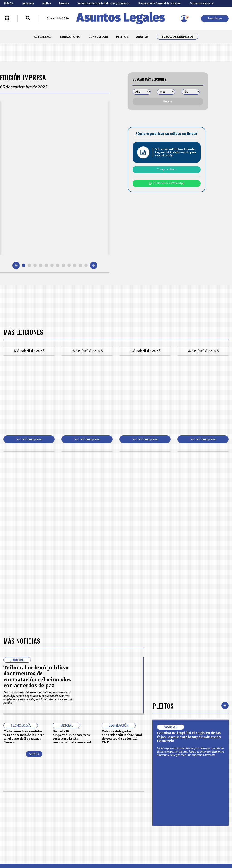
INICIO (7, 795)
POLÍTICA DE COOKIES (87, 823)
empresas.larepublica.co (96, 849)
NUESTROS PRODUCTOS (89, 805)
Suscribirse (215, 18)
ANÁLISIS (142, 37)
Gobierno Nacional (202, 3)
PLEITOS (122, 37)
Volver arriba (209, 743)
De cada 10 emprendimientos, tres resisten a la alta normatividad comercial (72, 606)
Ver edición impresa (29, 439)
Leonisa (64, 3)
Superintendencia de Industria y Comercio (104, 3)
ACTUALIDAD (43, 37)
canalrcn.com (181, 849)
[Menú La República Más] (7, 18)
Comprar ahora (167, 169)
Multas (47, 3)
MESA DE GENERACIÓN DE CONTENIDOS (132, 797)
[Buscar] (28, 18)
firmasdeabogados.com (143, 849)
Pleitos (163, 575)
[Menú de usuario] (184, 19)
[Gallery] (55, 178)
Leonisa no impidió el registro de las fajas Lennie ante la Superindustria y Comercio (189, 607)
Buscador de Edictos (178, 37)
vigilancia (28, 3)
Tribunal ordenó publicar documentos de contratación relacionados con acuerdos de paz (37, 546)
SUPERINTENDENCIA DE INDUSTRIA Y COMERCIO (133, 824)
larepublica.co (22, 849)
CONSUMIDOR (98, 37)
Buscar (168, 101)
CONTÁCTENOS (83, 797)
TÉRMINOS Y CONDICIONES (90, 813)
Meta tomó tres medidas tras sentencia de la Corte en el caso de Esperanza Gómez (24, 606)
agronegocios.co (54, 849)
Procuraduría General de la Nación (160, 3)
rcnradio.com (211, 849)
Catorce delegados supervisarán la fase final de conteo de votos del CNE (122, 606)
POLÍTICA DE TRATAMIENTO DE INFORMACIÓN (135, 814)
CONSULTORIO (70, 37)
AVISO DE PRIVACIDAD (131, 805)
